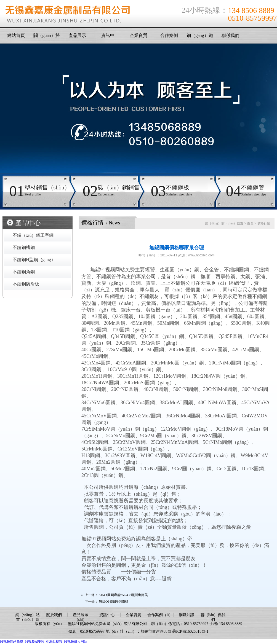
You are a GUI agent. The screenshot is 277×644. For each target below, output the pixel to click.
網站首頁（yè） (16, 37)
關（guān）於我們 (46, 37)
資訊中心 (107, 615)
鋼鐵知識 (187, 615)
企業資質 (138, 35)
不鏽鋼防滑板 (26, 284)
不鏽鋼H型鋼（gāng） (34, 260)
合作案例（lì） (160, 615)
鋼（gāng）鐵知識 (200, 37)
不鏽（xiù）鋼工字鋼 (33, 235)
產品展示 (77, 35)
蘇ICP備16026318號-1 (190, 631)
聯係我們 (230, 35)
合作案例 (169, 35)
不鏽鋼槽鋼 (24, 247)
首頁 (250, 223)
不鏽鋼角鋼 (24, 272)
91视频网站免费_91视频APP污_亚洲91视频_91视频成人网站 (44, 642)
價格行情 (264, 223)
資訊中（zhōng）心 (108, 37)
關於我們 (54, 615)
